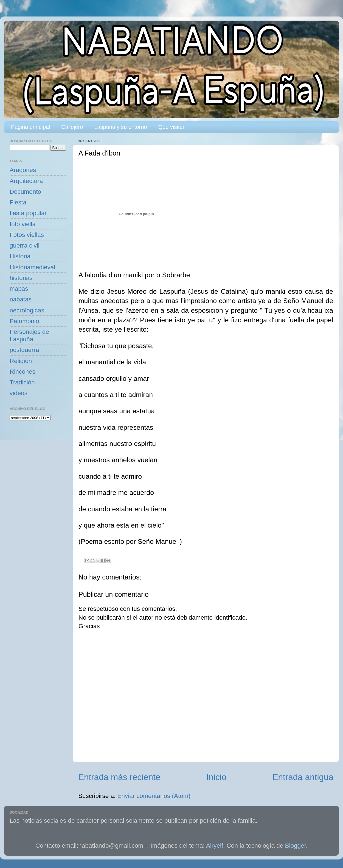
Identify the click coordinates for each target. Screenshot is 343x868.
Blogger (296, 846)
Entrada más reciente (119, 777)
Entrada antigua (303, 777)
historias (21, 278)
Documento (25, 192)
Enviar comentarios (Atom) (154, 796)
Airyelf (215, 846)
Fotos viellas (27, 235)
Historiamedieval (32, 267)
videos (19, 393)
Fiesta (18, 202)
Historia (20, 256)
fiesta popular (28, 213)
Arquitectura (26, 181)
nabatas (21, 299)
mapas (19, 289)
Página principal (30, 127)
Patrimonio (24, 321)
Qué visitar (171, 127)
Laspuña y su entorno (120, 127)
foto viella (23, 224)
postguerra (24, 350)
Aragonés (23, 170)
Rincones (23, 372)
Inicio (217, 777)
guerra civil (25, 246)
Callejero (72, 127)
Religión (21, 361)
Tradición (22, 382)
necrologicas (27, 310)
